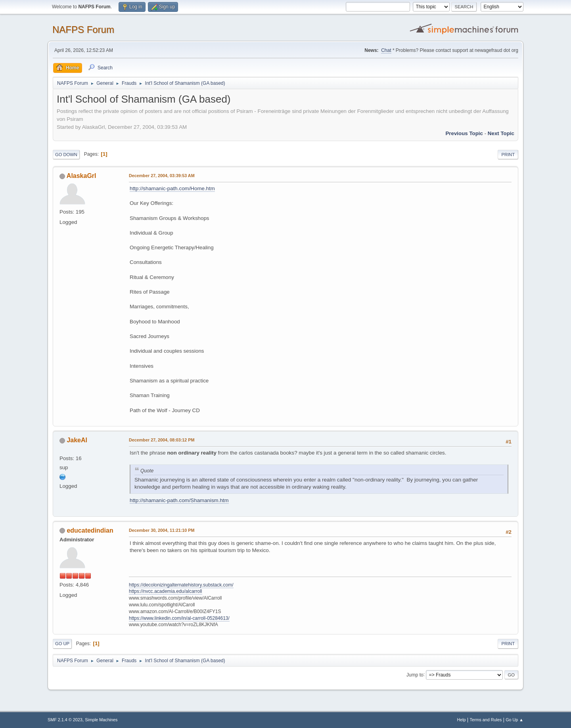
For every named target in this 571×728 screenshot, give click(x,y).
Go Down (66, 155)
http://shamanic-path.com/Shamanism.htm (179, 500)
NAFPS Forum (83, 30)
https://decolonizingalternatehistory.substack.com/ (181, 585)
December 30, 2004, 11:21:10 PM (162, 530)
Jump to (415, 674)
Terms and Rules (486, 720)
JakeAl (77, 440)
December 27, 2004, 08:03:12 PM (162, 440)
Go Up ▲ (514, 720)
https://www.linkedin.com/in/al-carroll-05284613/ (179, 618)
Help (462, 720)
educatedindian (90, 530)
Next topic (501, 133)
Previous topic (464, 133)
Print (508, 155)
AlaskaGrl (81, 176)
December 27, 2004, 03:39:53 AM (162, 176)
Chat (386, 50)
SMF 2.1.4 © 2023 (65, 720)
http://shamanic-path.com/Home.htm (172, 188)
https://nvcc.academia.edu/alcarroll (166, 591)
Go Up (62, 644)
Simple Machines (101, 720)
